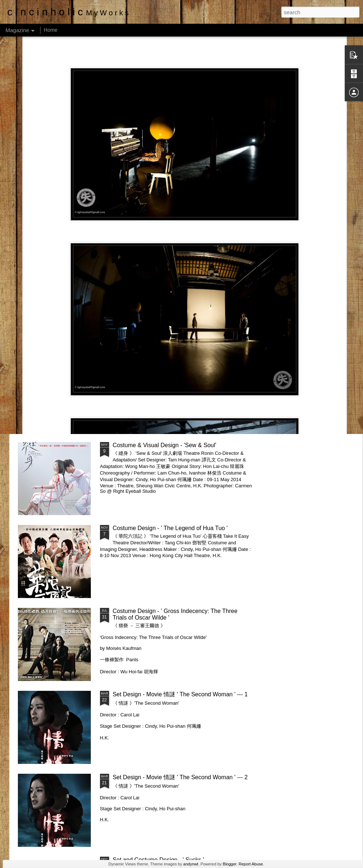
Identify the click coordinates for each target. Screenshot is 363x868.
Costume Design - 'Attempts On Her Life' (318, 387)
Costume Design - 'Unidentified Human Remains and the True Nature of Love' (146, 393)
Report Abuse (251, 864)
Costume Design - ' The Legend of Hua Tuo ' (170, 528)
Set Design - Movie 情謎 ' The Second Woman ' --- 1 (180, 694)
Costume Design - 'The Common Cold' (233, 387)
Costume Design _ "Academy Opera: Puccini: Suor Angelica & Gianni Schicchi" (60, 393)
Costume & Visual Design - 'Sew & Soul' (165, 445)
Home (51, 30)
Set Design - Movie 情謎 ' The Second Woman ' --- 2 (180, 777)
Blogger (230, 864)
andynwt (191, 864)
